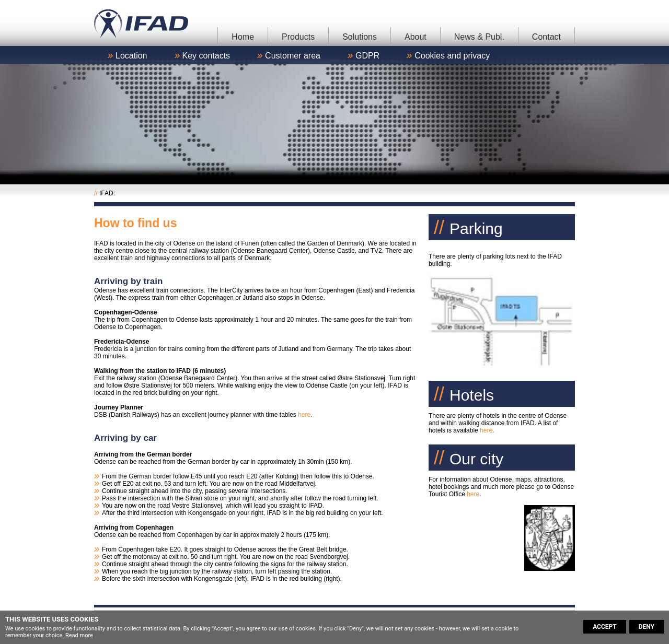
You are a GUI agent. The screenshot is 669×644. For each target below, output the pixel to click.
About (416, 37)
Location (131, 56)
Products (298, 37)
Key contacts (206, 56)
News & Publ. (479, 37)
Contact (546, 37)
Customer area (293, 56)
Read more (79, 635)
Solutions (360, 37)
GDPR (367, 56)
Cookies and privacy (452, 56)
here (304, 415)
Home (243, 37)
